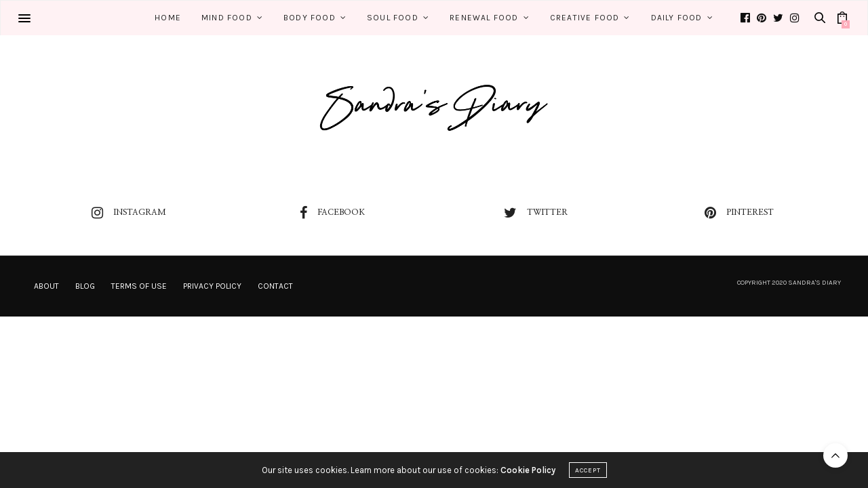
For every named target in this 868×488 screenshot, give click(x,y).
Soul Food (393, 18)
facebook (332, 213)
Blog (85, 286)
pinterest (739, 213)
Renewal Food (484, 18)
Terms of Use (139, 286)
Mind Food (227, 18)
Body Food (310, 18)
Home (168, 18)
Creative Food (585, 18)
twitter (536, 213)
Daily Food (677, 18)
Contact (275, 286)
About (46, 286)
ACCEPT (588, 470)
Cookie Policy (528, 470)
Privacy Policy (212, 286)
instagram (129, 213)
